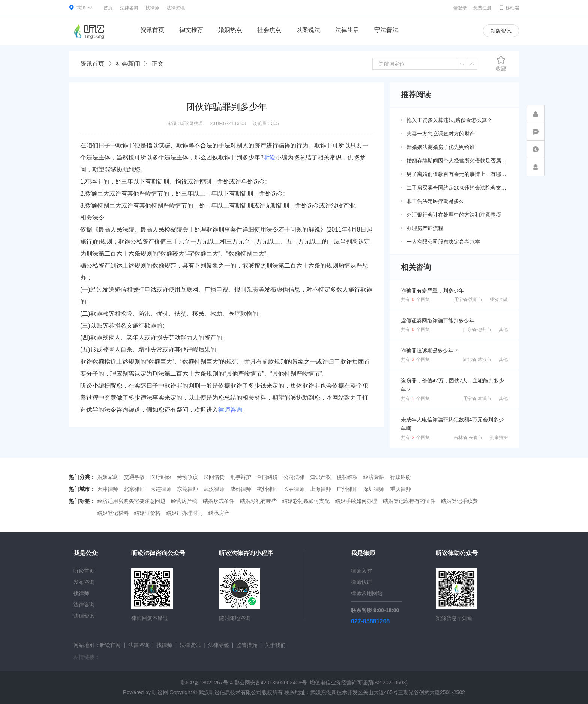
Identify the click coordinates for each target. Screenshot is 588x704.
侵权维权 (347, 477)
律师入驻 (361, 571)
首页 (108, 8)
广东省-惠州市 (477, 329)
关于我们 (275, 645)
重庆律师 (400, 489)
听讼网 (160, 692)
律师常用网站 (367, 593)
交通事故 (134, 477)
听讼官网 (110, 645)
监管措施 (247, 645)
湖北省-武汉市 (477, 360)
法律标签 (219, 645)
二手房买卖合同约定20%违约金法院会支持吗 (457, 188)
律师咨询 (230, 410)
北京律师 (134, 489)
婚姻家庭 (108, 477)
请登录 (460, 8)
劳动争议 (187, 477)
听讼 (270, 157)
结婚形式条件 (219, 501)
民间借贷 (214, 477)
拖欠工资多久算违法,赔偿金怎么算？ (449, 120)
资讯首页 (152, 30)
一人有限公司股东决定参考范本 (443, 242)
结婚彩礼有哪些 (258, 501)
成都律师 (241, 489)
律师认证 (361, 582)
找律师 (152, 8)
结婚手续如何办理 (356, 501)
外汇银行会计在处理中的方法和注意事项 (454, 215)
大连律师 (161, 489)
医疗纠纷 (161, 477)
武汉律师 (214, 489)
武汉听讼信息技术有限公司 (230, 692)
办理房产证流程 (425, 228)
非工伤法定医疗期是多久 (435, 201)
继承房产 (219, 513)
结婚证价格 (147, 513)
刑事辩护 (499, 438)
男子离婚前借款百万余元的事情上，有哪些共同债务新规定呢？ (457, 174)
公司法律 (294, 477)
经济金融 (499, 299)
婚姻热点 (230, 30)
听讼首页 (84, 571)
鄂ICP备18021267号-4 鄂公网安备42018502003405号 (244, 683)
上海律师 (321, 489)
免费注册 (482, 8)
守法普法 (386, 30)
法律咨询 (129, 8)
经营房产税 (184, 501)
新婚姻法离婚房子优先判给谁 (441, 147)
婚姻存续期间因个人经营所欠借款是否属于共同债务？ (457, 161)
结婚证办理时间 (184, 513)
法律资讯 (175, 8)
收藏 (501, 63)
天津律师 (108, 489)
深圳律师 (374, 489)
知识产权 (321, 477)
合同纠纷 (267, 477)
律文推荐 (191, 30)
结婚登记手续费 (459, 501)
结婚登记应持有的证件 (409, 501)
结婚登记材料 (113, 513)
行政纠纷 (400, 477)
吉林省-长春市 (468, 438)
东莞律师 (187, 489)
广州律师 (347, 489)
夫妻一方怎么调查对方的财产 (441, 134)
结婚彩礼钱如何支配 (306, 501)
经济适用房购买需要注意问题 (131, 501)
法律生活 (347, 30)
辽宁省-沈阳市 (468, 299)
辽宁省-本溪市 (477, 399)
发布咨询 (84, 582)
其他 (503, 329)
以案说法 (308, 30)
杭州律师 (267, 489)
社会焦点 (269, 30)
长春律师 (294, 489)
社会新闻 (128, 64)
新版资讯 (501, 31)
